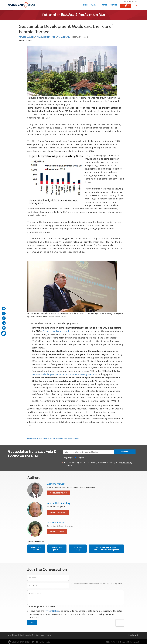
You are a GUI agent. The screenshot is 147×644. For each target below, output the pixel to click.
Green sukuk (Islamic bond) (56, 331)
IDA (33, 642)
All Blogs (95, 5)
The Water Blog (78, 549)
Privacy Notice (52, 611)
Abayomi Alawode (27, 37)
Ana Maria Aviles (64, 37)
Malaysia (60, 438)
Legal (10, 635)
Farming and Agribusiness (57, 549)
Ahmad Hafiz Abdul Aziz (45, 37)
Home (85, 5)
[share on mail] (4, 309)
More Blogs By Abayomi (59, 493)
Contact (114, 5)
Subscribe (125, 452)
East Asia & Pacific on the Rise (83, 15)
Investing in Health (36, 549)
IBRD (28, 642)
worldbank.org (131, 2)
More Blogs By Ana (57, 532)
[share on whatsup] (4, 328)
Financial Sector (49, 438)
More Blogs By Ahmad (58, 512)
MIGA (42, 642)
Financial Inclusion (34, 438)
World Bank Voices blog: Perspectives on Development (106, 549)
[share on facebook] (4, 313)
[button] (136, 5)
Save (32, 623)
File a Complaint (134, 635)
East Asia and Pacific (72, 438)
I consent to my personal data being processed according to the (99, 464)
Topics (104, 5)
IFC (37, 642)
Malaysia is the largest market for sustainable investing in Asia (63, 374)
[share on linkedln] (4, 323)
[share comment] (4, 333)
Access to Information (32, 635)
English (30, 40)
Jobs (42, 635)
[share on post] (4, 318)
